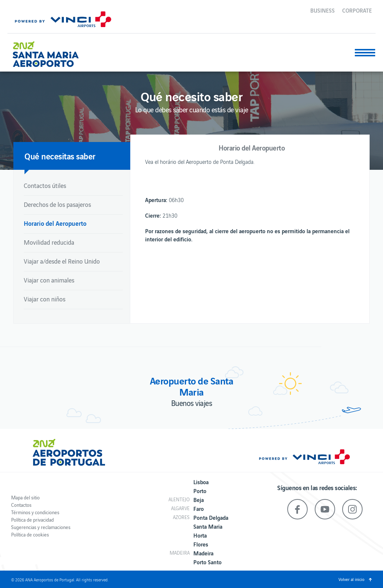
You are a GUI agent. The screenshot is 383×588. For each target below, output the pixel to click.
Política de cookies (30, 534)
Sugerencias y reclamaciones (41, 527)
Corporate (357, 10)
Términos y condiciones (35, 512)
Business (323, 10)
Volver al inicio (351, 579)
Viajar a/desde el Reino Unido (62, 261)
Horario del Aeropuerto (55, 223)
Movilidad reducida (49, 242)
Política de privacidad (32, 520)
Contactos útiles (45, 185)
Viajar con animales (49, 280)
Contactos (21, 505)
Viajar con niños (45, 299)
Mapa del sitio (25, 497)
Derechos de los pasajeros (57, 204)
